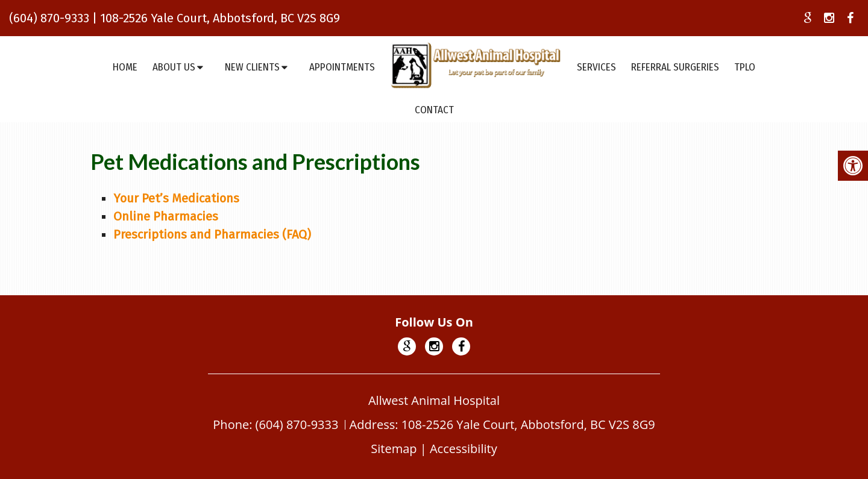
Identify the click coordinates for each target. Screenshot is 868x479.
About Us (174, 67)
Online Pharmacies (166, 216)
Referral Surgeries (675, 67)
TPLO (745, 67)
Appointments (342, 67)
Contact (434, 110)
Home (125, 67)
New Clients (252, 67)
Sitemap (394, 449)
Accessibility (464, 449)
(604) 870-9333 (49, 18)
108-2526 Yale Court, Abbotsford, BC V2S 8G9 (220, 18)
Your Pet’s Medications (176, 198)
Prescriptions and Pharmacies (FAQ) (212, 234)
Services (596, 67)
